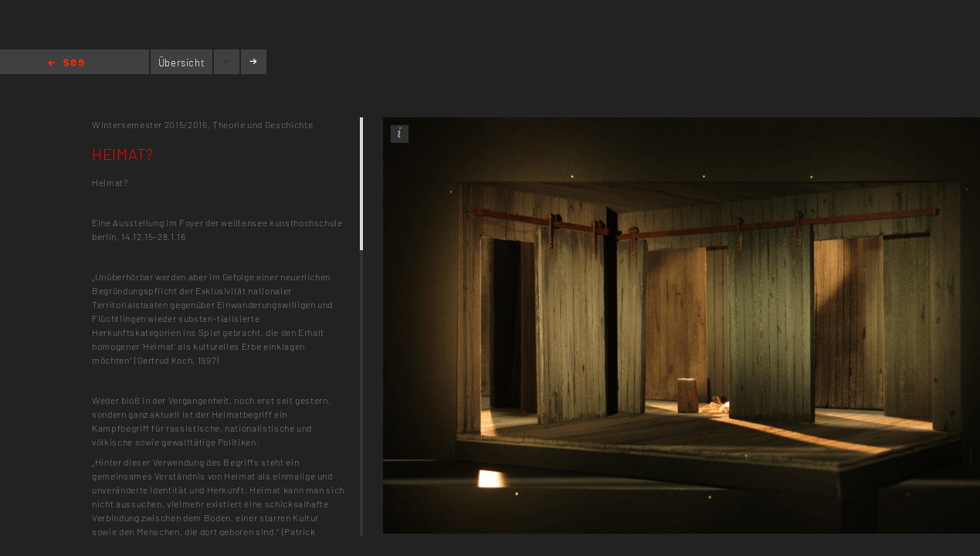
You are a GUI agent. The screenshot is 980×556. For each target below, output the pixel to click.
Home (66, 64)
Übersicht (182, 63)
